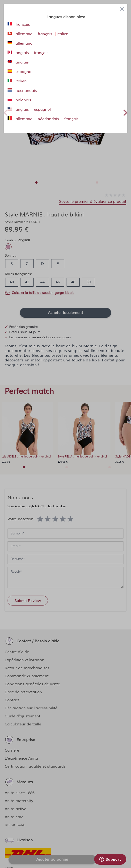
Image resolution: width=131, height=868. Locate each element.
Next (125, 112)
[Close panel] (122, 9)
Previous (6, 112)
